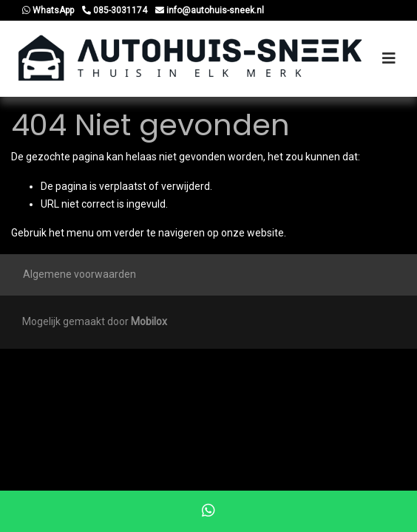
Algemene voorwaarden (79, 274)
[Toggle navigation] (389, 58)
